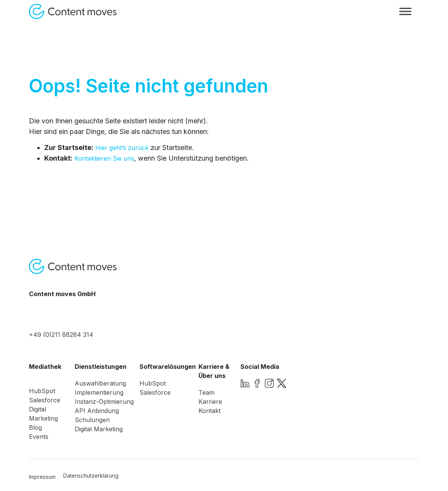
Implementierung (99, 392)
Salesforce (45, 400)
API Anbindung (97, 411)
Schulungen (92, 420)
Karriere (210, 402)
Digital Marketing (99, 429)
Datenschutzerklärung (91, 476)
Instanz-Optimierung (104, 402)
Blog (35, 427)
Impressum (42, 477)
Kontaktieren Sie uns (104, 158)
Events (39, 437)
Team (206, 392)
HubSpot (42, 391)
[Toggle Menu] (405, 11)
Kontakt (210, 411)
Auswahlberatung (100, 383)
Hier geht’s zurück (122, 148)
